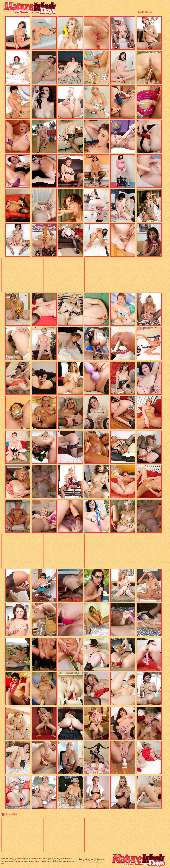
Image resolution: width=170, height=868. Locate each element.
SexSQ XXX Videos (145, 12)
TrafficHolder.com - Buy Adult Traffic (92, 862)
